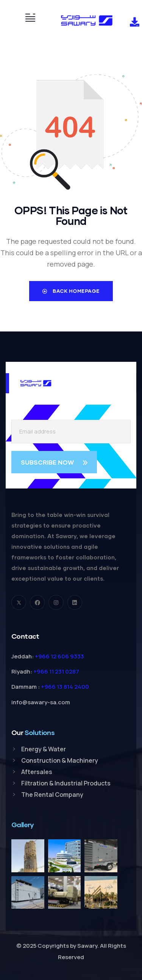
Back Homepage (71, 291)
